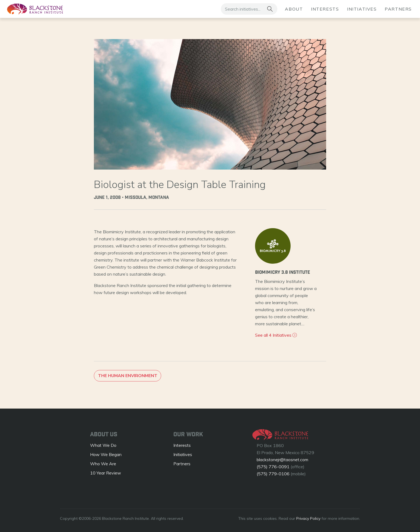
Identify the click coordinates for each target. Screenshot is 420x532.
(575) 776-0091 (273, 467)
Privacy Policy (308, 518)
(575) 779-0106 (273, 474)
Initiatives (362, 9)
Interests (325, 9)
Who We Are (103, 464)
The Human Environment (128, 376)
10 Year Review (106, 473)
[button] (270, 9)
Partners (398, 9)
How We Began (106, 454)
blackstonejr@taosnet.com (282, 460)
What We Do (103, 445)
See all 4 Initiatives (276, 335)
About (294, 9)
